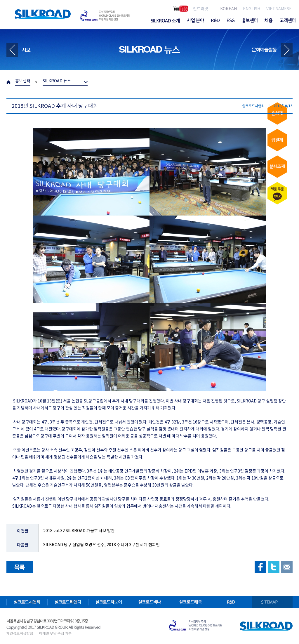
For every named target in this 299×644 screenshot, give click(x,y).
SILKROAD (43, 14)
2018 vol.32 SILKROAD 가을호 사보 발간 (79, 531)
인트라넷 (201, 9)
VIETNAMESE (279, 9)
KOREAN (228, 9)
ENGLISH (252, 9)
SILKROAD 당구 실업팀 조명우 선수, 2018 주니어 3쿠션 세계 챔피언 (101, 545)
